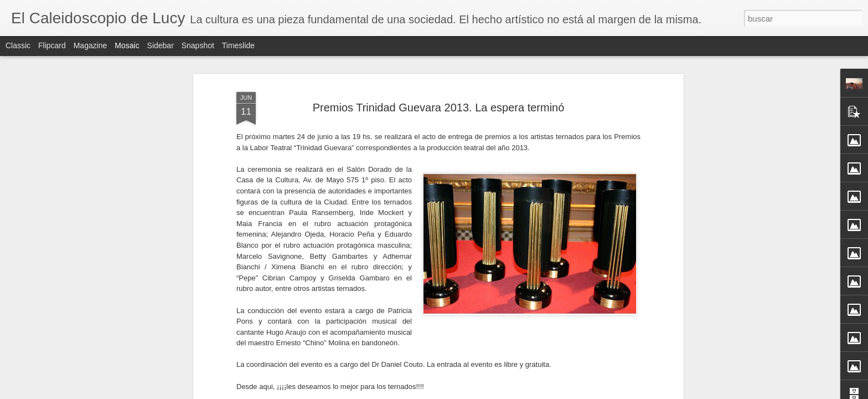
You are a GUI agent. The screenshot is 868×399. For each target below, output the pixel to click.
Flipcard (52, 45)
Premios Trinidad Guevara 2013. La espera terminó (439, 76)
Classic (18, 45)
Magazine (91, 45)
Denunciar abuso (514, 393)
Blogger (477, 393)
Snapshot (198, 45)
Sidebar (161, 45)
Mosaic (127, 45)
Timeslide (238, 45)
